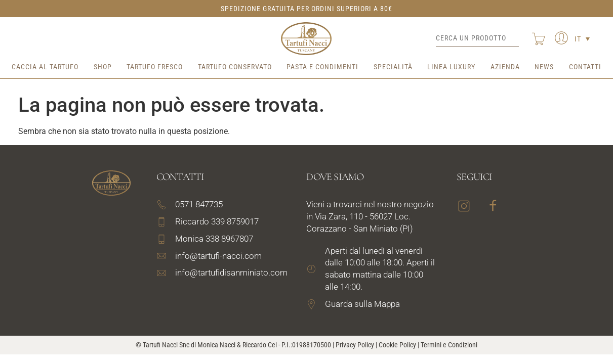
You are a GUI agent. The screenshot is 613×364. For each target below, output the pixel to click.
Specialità (393, 67)
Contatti (585, 67)
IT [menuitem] (578, 39)
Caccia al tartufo (45, 67)
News (544, 67)
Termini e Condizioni (449, 345)
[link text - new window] (372, 304)
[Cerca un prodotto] (477, 38)
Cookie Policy (397, 345)
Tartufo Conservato (235, 67)
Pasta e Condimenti (322, 67)
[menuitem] (582, 39)
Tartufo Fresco (155, 67)
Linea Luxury (451, 67)
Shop (103, 67)
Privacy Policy (355, 345)
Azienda (505, 67)
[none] (582, 39)
